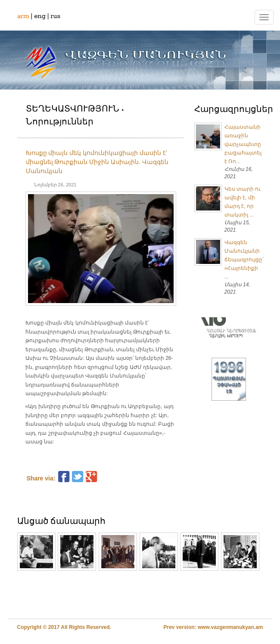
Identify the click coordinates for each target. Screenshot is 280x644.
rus (55, 16)
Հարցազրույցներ (234, 110)
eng (40, 16)
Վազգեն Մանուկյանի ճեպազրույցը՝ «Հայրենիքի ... (244, 260)
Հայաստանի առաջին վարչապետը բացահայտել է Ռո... (243, 144)
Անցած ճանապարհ (62, 522)
